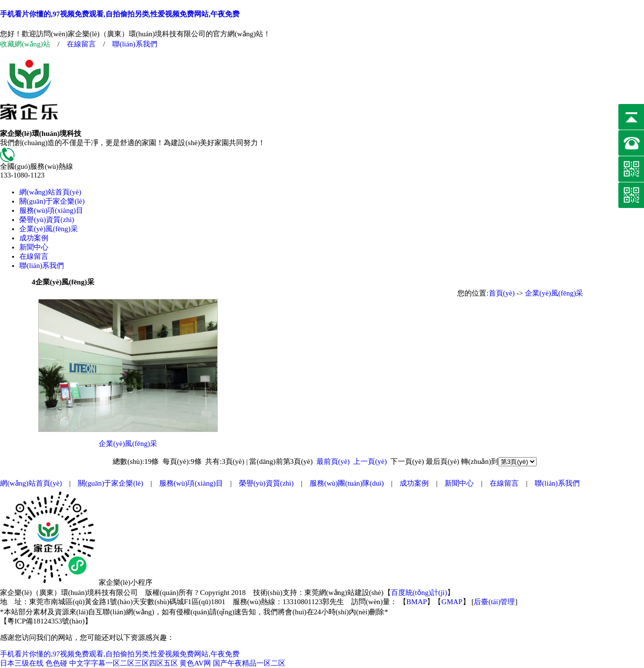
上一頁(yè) (370, 461)
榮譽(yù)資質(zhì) (47, 220)
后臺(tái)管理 (494, 602)
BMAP (417, 602)
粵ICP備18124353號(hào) (46, 621)
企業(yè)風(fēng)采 (49, 229)
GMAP (452, 602)
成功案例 (34, 238)
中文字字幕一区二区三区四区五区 (124, 663)
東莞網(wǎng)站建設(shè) (344, 593)
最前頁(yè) (333, 461)
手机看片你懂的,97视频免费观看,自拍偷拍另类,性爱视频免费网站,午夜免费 (120, 14)
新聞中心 (34, 247)
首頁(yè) (502, 293)
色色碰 (56, 663)
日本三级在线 (22, 663)
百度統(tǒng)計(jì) (419, 593)
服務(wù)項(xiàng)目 (51, 210)
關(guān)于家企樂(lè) (52, 201)
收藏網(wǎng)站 (25, 44)
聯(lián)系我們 (135, 44)
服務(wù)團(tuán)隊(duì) (347, 483)
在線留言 (81, 44)
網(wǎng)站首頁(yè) (50, 192)
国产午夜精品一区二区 (249, 663)
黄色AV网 (195, 663)
